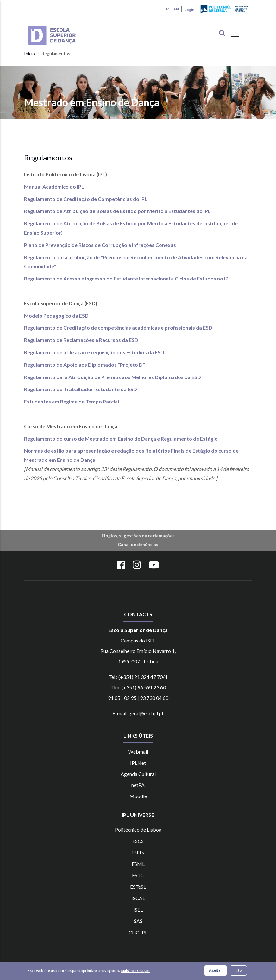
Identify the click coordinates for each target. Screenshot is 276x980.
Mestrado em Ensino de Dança (92, 102)
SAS (138, 921)
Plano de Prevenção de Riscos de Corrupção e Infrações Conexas (100, 245)
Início (29, 53)
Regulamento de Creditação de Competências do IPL (86, 199)
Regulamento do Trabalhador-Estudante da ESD (81, 389)
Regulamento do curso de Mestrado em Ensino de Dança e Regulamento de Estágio (121, 438)
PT (169, 9)
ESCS (138, 841)
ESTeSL (138, 887)
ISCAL (138, 898)
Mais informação (135, 971)
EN (176, 9)
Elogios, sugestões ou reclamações (138, 535)
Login (189, 10)
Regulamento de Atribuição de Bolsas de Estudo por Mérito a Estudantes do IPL (117, 211)
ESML (138, 864)
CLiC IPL (138, 932)
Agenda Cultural (138, 774)
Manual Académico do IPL (54, 187)
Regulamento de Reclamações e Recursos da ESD (81, 340)
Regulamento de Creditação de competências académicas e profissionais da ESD (118, 328)
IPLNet (138, 763)
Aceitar (215, 971)
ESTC (138, 875)
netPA (138, 785)
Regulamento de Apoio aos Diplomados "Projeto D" (85, 365)
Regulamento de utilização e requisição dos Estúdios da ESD (94, 352)
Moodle (138, 796)
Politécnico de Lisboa (138, 830)
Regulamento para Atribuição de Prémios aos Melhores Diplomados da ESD (113, 377)
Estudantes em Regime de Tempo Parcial (72, 401)
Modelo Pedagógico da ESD (56, 316)
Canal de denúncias (138, 544)
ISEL (138, 909)
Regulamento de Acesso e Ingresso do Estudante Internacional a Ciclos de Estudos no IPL (128, 278)
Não (238, 971)
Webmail (138, 752)
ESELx (138, 852)
